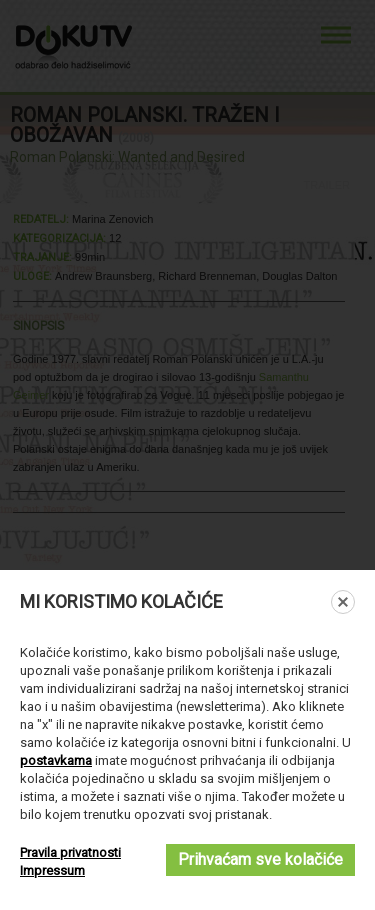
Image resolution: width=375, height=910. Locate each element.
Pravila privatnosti (70, 852)
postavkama (56, 760)
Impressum (52, 870)
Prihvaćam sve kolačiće (260, 859)
